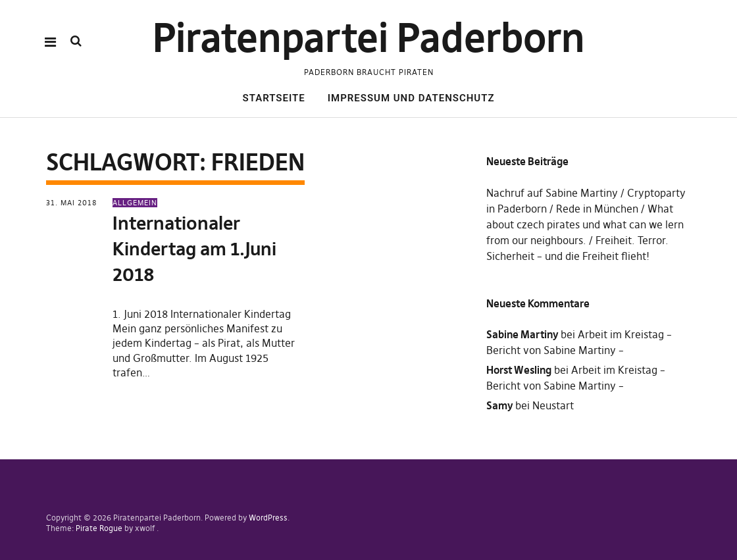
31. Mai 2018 (71, 203)
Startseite (274, 98)
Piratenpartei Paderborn (369, 38)
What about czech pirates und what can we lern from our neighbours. (585, 224)
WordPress (268, 518)
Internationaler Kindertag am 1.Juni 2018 (194, 249)
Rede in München (597, 209)
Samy (499, 405)
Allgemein (135, 203)
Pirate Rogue (99, 528)
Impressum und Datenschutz (411, 98)
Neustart (553, 405)
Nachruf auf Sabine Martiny (552, 193)
